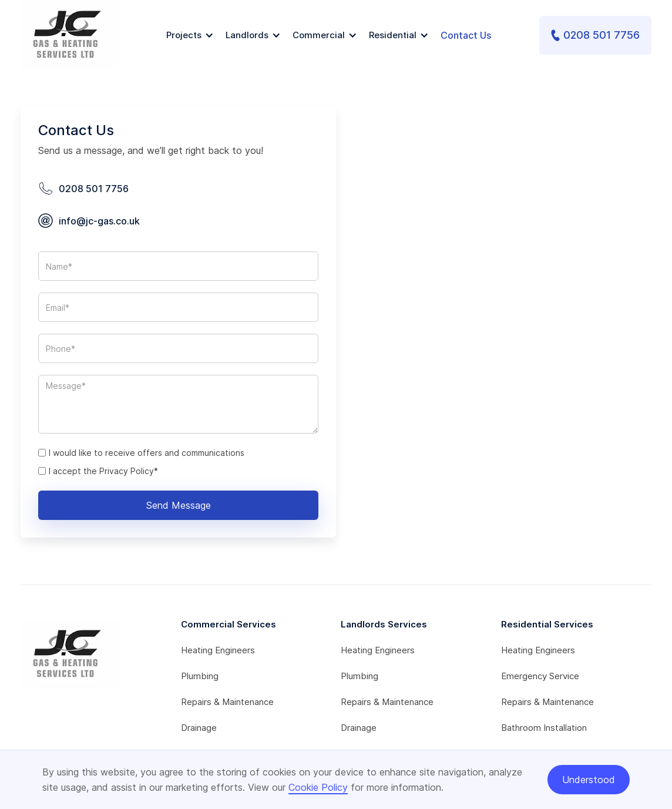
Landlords (247, 35)
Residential (393, 35)
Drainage (199, 728)
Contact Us (466, 35)
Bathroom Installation (544, 728)
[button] (190, 35)
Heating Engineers (218, 650)
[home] (70, 35)
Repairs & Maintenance (227, 702)
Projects (184, 35)
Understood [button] (589, 780)
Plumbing (200, 676)
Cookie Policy (318, 787)
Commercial (319, 35)
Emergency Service (540, 676)
